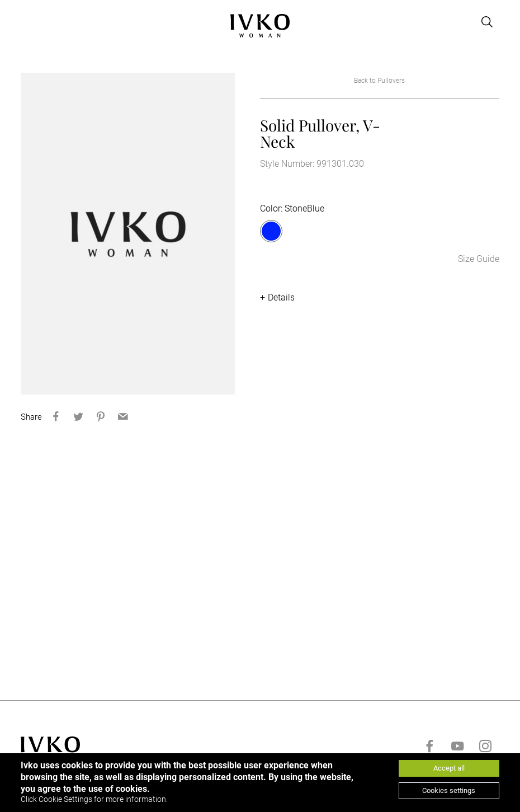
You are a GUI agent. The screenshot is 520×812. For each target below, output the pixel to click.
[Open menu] (27, 22)
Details (281, 297)
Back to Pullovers (379, 81)
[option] (128, 234)
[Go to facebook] (429, 746)
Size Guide (479, 259)
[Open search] (487, 22)
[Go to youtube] (457, 746)
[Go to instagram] (485, 746)
